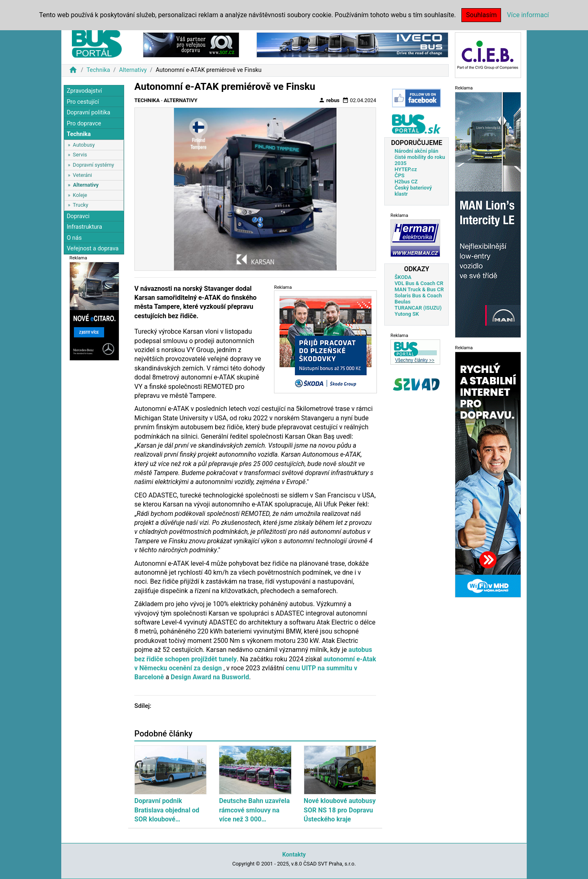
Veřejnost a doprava (92, 249)
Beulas (402, 302)
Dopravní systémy (93, 165)
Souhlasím (481, 15)
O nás (74, 238)
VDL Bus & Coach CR (419, 283)
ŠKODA (403, 277)
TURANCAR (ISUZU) (418, 308)
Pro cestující (83, 102)
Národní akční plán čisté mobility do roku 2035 (420, 157)
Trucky (80, 205)
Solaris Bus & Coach (418, 296)
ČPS (399, 175)
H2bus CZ (406, 182)
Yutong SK (407, 314)
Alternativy (133, 70)
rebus (329, 100)
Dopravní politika (88, 113)
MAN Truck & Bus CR (419, 289)
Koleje (80, 195)
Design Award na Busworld (210, 677)
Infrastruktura (84, 227)
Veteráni (82, 175)
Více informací (528, 15)
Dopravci (78, 216)
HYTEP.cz (406, 169)
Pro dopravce (84, 124)
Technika (98, 70)
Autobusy (84, 145)
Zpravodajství (84, 91)
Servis (80, 155)
